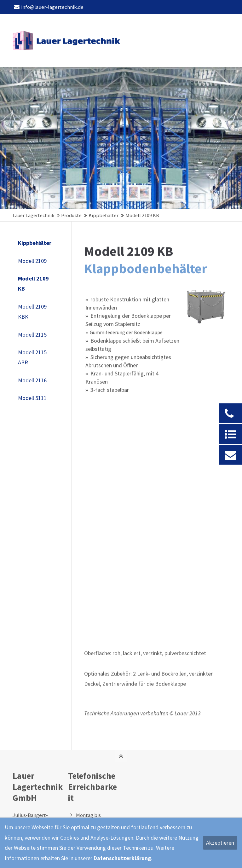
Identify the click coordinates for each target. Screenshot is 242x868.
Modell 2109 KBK (32, 312)
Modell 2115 (32, 335)
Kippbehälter (104, 215)
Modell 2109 (32, 261)
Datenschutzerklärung (122, 858)
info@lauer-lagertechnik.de (49, 7)
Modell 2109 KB (33, 284)
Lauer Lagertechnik (33, 215)
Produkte (71, 215)
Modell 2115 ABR (32, 357)
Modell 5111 (32, 398)
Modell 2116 (32, 380)
